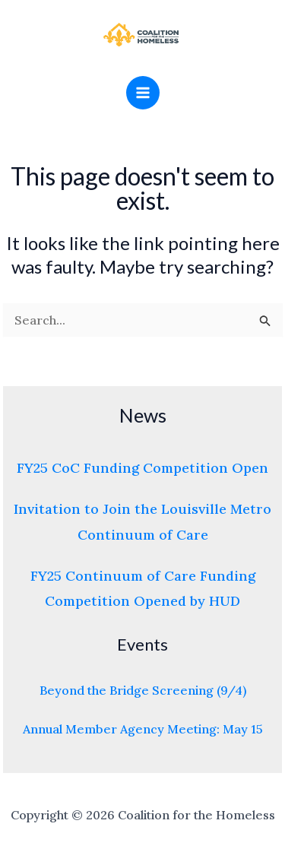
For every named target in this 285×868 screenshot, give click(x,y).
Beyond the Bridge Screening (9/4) (143, 690)
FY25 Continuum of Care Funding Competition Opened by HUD (143, 588)
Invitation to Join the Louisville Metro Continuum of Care (142, 521)
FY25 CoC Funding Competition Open (142, 468)
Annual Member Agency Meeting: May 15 (143, 729)
